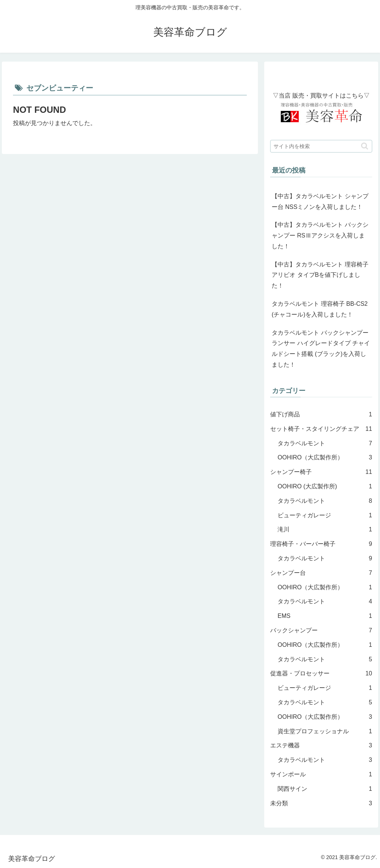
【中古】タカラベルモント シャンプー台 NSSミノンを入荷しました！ (320, 202)
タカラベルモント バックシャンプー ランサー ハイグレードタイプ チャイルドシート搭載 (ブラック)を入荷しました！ (321, 349)
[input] (321, 146)
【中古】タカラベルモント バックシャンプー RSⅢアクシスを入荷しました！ (320, 235)
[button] (365, 146)
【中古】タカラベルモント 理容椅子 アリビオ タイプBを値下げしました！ (320, 275)
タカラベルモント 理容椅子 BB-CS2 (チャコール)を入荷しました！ (320, 309)
